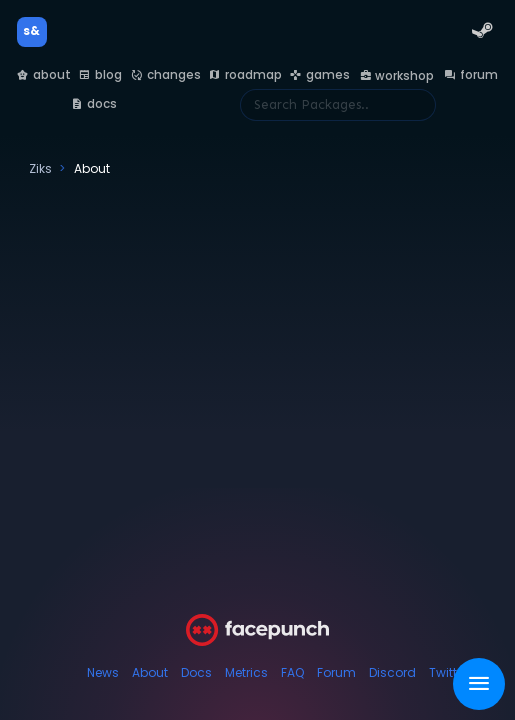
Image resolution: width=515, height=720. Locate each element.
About (150, 672)
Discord (392, 672)
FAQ (292, 672)
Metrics (246, 672)
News (103, 672)
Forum (336, 672)
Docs (196, 672)
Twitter (448, 672)
